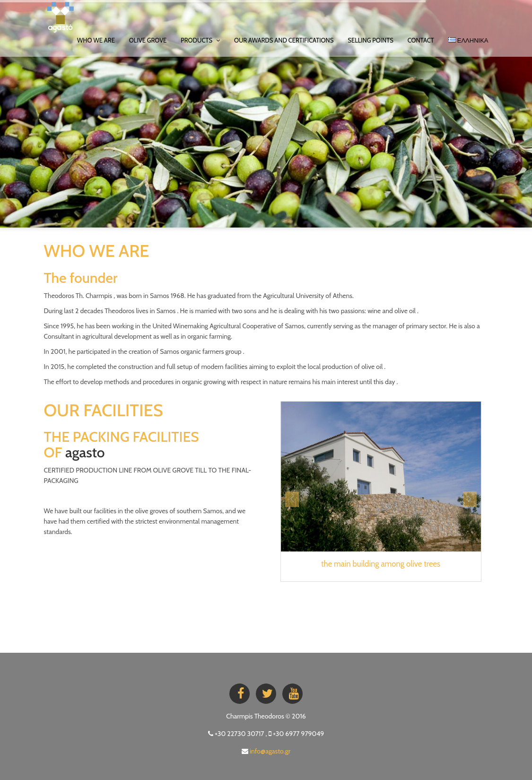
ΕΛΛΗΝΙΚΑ (468, 40)
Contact (421, 40)
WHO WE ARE (96, 40)
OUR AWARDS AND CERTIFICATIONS (284, 40)
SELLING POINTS (370, 40)
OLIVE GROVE (148, 40)
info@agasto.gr (270, 751)
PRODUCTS (200, 40)
